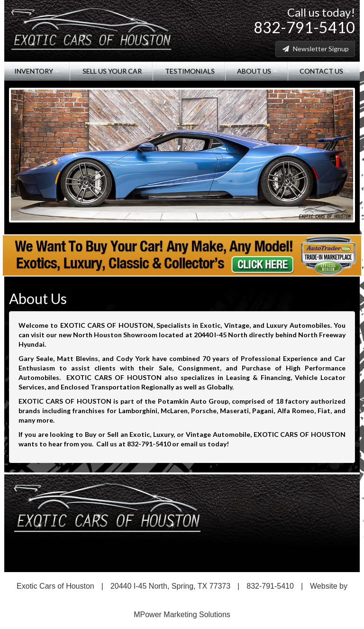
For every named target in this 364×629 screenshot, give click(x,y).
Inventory (37, 71)
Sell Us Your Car (111, 71)
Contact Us (324, 71)
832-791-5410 (304, 27)
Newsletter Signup (315, 49)
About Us (256, 71)
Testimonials (189, 71)
